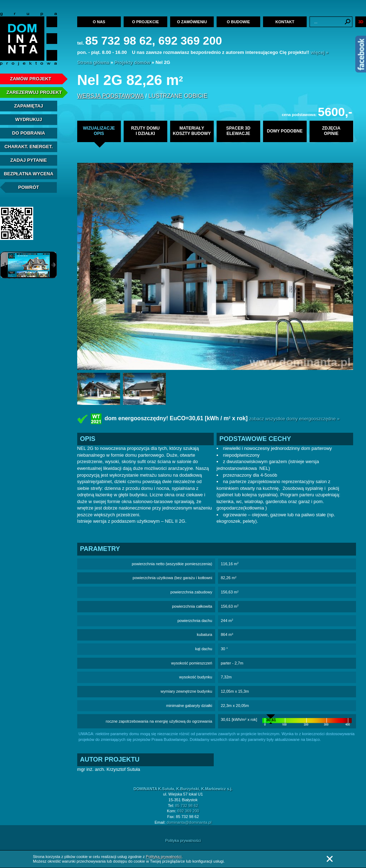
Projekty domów (132, 62)
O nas (99, 22)
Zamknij (330, 859)
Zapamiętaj (28, 106)
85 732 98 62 (187, 806)
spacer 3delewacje (238, 131)
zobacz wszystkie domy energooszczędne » (294, 419)
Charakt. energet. (28, 147)
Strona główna (93, 62)
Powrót (29, 187)
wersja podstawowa (110, 96)
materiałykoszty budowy (192, 131)
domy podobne (285, 131)
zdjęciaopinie (331, 131)
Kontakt (285, 22)
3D (361, 22)
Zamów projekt (31, 79)
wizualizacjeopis (99, 131)
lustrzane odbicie (178, 96)
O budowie (239, 22)
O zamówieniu (192, 22)
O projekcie (145, 22)
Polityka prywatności (183, 841)
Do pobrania (29, 133)
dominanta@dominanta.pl (189, 822)
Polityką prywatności (164, 857)
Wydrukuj (28, 119)
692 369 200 (188, 811)
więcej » (320, 52)
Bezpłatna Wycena (29, 174)
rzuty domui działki (145, 131)
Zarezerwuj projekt (34, 92)
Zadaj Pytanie (29, 160)
